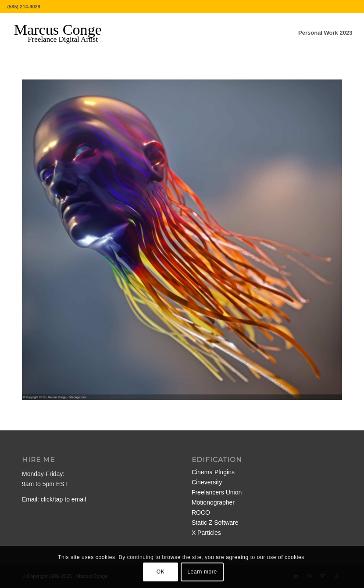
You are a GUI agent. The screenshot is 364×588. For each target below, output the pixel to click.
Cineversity (207, 482)
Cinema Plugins (213, 472)
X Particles (206, 533)
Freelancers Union (217, 492)
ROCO (201, 512)
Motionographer (213, 502)
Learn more (202, 572)
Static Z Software (215, 523)
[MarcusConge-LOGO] (64, 33)
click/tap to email (63, 499)
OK (161, 572)
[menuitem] (325, 33)
